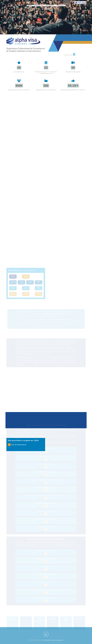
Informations (60, 6)
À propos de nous (38, 6)
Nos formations (50, 6)
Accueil (30, 6)
